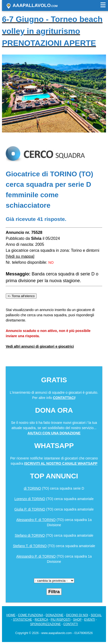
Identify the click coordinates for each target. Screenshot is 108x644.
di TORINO (33, 488)
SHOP (77, 620)
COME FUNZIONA (30, 615)
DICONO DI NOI (77, 615)
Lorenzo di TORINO (30, 499)
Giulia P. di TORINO (30, 509)
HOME (11, 615)
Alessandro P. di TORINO (36, 556)
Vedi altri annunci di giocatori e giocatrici (40, 346)
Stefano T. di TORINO (30, 546)
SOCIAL (96, 615)
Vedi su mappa (20, 256)
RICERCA (41, 620)
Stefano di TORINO (30, 535)
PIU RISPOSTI (60, 620)
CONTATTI (71, 624)
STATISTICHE (22, 620)
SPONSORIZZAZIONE (46, 624)
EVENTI (90, 620)
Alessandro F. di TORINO (36, 520)
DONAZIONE (54, 615)
